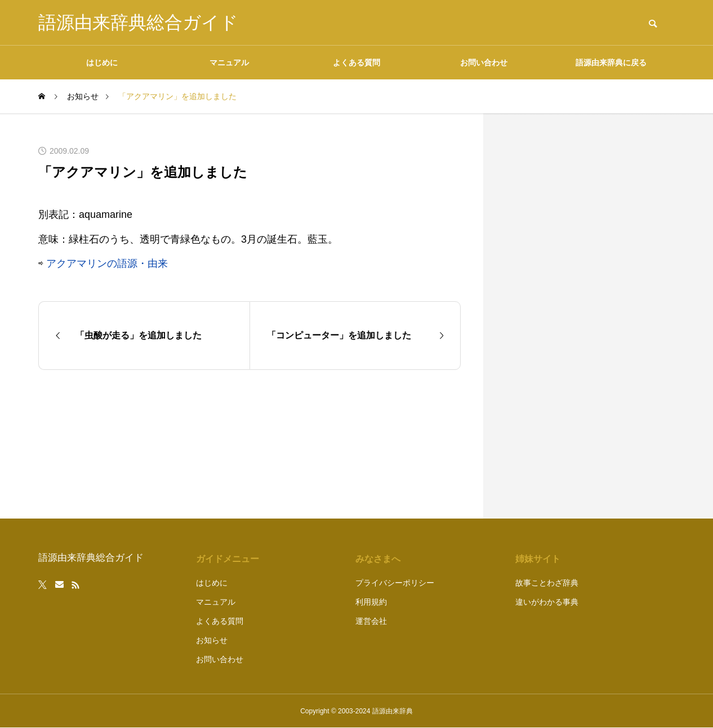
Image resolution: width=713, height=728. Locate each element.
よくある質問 (356, 62)
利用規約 (371, 602)
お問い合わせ (484, 62)
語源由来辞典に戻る (611, 62)
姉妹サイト (538, 559)
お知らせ (212, 640)
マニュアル (229, 62)
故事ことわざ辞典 (547, 583)
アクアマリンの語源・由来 (107, 263)
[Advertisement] (590, 316)
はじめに (102, 62)
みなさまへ (378, 559)
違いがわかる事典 (547, 602)
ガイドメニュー (228, 559)
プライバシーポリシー (395, 583)
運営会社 (371, 621)
